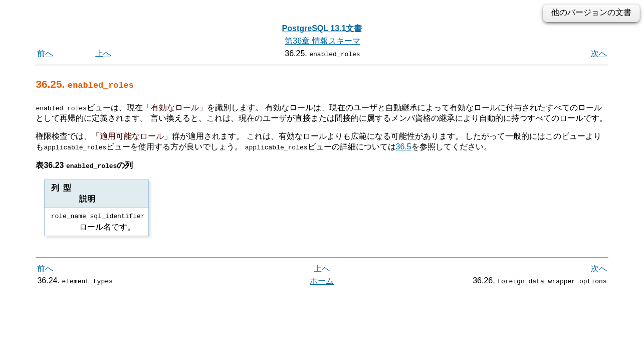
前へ (45, 53)
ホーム (322, 281)
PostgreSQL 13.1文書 (322, 28)
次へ (599, 53)
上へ (103, 53)
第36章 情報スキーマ (322, 41)
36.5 (404, 147)
